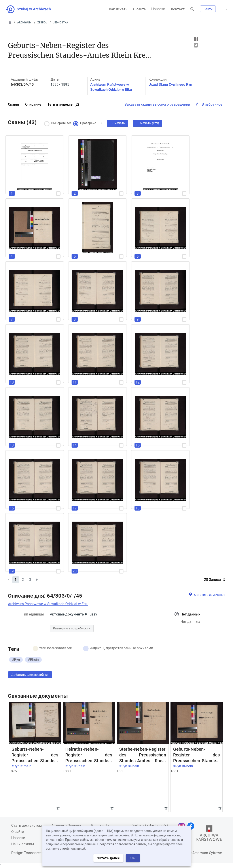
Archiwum (24, 23)
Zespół (42, 23)
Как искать (118, 9)
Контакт (178, 9)
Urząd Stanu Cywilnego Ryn (170, 85)
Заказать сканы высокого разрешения (157, 104)
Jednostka (61, 23)
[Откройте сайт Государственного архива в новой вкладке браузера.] (209, 834)
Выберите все (59, 123)
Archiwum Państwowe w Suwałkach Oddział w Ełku (48, 604)
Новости (158, 9)
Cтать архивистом (27, 825)
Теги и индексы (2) (63, 104)
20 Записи (215, 580)
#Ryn (16, 660)
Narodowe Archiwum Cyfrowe (199, 853)
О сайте (139, 9)
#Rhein (33, 660)
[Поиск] (192, 9)
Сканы (13, 104)
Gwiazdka (58, 808)
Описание (33, 104)
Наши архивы (23, 844)
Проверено (86, 123)
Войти (208, 9)
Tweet (196, 45)
